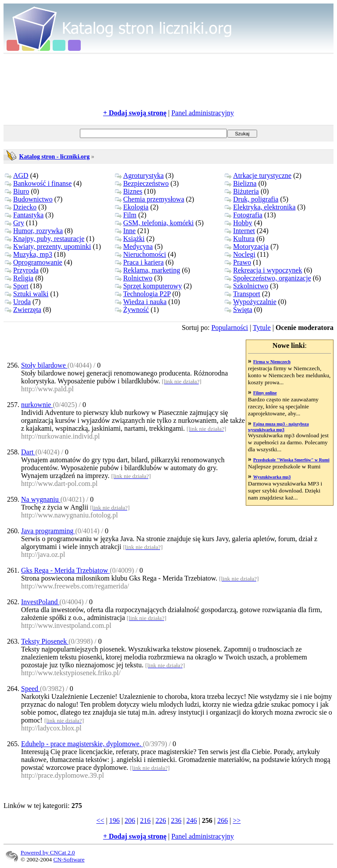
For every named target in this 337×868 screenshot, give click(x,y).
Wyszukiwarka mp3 (272, 477)
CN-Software (69, 859)
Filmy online (265, 393)
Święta (238, 310)
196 (115, 820)
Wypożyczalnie (251, 302)
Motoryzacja (247, 246)
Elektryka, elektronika (260, 207)
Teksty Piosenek (45, 641)
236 (176, 820)
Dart (28, 452)
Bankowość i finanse (38, 183)
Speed (30, 689)
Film (126, 215)
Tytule (262, 328)
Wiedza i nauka (141, 302)
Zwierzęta (23, 310)
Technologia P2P (143, 294)
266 (222, 820)
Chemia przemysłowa (150, 199)
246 (192, 820)
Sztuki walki (27, 294)
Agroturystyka (139, 175)
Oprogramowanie (34, 262)
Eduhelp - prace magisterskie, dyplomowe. (82, 744)
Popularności (230, 328)
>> (237, 820)
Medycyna (134, 246)
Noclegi (240, 254)
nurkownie (37, 405)
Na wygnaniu (41, 499)
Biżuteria (242, 191)
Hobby (238, 223)
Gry (14, 223)
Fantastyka (24, 215)
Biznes (129, 191)
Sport (17, 286)
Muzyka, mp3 (29, 254)
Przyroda (22, 270)
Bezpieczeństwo (142, 183)
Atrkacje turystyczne (258, 175)
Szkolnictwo (246, 286)
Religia (19, 278)
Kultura (240, 239)
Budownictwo (29, 199)
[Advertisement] (168, 81)
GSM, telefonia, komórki (154, 223)
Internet (240, 231)
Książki (130, 239)
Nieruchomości (141, 254)
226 (161, 820)
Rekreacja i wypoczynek (263, 270)
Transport (242, 294)
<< (100, 820)
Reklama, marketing (148, 270)
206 (130, 820)
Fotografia (244, 215)
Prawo (238, 262)
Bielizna (240, 183)
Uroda (18, 302)
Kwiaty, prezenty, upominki (48, 246)
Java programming (48, 531)
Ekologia (132, 207)
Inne (125, 231)
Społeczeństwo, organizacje (268, 278)
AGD (17, 175)
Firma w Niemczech (272, 362)
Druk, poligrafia (251, 199)
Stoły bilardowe (44, 365)
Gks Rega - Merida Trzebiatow (65, 570)
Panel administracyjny (203, 113)
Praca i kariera (139, 262)
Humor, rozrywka (34, 231)
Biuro (17, 191)
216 (145, 820)
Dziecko (21, 207)
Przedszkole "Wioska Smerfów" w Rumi (291, 460)
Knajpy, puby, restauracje (45, 239)
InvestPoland (40, 602)
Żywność (132, 310)
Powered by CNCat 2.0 (48, 852)
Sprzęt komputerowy (149, 286)
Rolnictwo (134, 278)
